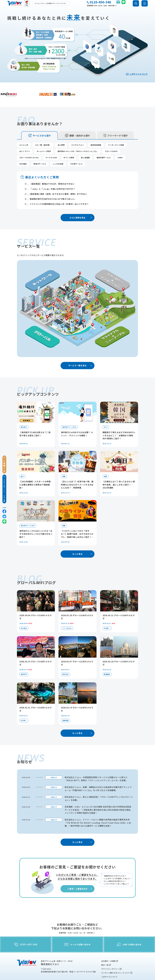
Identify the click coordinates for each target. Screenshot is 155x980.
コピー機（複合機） (43, 133)
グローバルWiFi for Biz (29, 146)
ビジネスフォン (78, 133)
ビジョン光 (24, 133)
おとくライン (25, 140)
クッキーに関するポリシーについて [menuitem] (116, 961)
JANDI (120, 146)
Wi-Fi (106, 416)
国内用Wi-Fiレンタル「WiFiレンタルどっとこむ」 (78, 140)
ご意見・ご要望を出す (80, 877)
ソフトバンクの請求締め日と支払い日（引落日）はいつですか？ (59, 192)
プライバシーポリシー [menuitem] (110, 957)
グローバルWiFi (111, 140)
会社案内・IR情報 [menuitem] (108, 950)
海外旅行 (24, 416)
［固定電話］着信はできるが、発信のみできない (52, 172)
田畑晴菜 (107, 663)
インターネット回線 (116, 133)
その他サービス (76, 152)
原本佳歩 (65, 663)
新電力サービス (40, 152)
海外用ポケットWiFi (69, 416)
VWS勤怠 (23, 152)
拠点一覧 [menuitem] (105, 953)
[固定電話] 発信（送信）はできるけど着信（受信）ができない (58, 182)
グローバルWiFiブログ (4, 489)
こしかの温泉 (58, 152)
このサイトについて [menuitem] (109, 965)
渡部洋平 (24, 663)
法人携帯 (61, 133)
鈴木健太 (24, 617)
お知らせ (54, 766)
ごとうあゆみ (67, 617)
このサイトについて (137, 74)
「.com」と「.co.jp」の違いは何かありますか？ (52, 177)
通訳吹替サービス (104, 146)
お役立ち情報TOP (4, 464)
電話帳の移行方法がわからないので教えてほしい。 (53, 187)
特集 (64, 465)
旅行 (22, 465)
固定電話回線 (96, 133)
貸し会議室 (85, 146)
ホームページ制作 (44, 140)
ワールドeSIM (51, 146)
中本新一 (107, 617)
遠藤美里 (65, 709)
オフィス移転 (69, 146)
